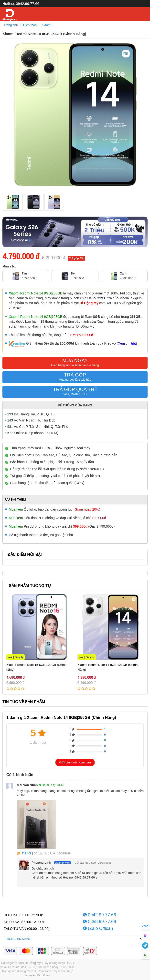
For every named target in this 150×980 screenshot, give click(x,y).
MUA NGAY (75, 363)
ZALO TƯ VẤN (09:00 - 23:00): (27, 929)
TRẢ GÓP (75, 378)
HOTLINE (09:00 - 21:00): (23, 915)
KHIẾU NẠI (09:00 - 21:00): (24, 922)
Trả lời (26, 853)
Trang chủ (11, 25)
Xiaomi (46, 25)
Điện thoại (30, 25)
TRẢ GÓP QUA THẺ (75, 392)
